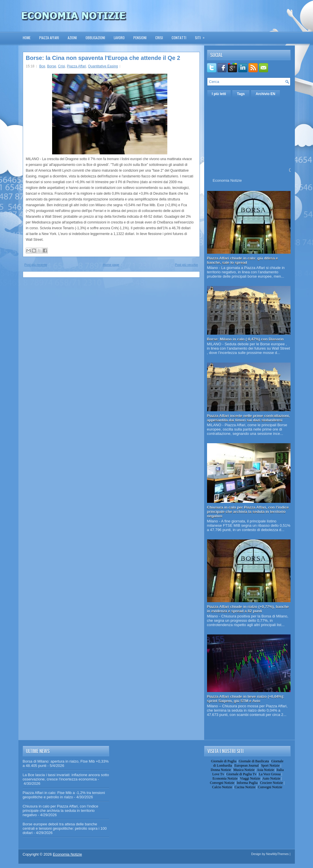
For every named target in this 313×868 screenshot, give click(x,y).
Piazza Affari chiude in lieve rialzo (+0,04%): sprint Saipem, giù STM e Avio (246, 699)
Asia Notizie (265, 770)
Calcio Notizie (222, 787)
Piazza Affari (49, 38)
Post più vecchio (186, 265)
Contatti (179, 38)
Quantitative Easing (103, 66)
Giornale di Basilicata (254, 761)
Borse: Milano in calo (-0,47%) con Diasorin (245, 339)
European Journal (246, 765)
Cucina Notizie (245, 787)
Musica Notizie (244, 770)
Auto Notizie (271, 778)
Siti (202, 36)
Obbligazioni (95, 38)
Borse (52, 66)
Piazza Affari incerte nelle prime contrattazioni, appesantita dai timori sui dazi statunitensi (248, 418)
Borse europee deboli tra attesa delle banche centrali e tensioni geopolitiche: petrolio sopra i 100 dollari (65, 828)
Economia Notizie (227, 180)
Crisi (159, 38)
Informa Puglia (247, 783)
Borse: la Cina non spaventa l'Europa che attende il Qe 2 (103, 58)
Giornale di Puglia (224, 761)
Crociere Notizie (272, 783)
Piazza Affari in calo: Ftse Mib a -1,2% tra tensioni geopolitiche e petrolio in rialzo (64, 795)
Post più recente (36, 265)
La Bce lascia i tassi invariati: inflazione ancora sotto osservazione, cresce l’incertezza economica (66, 777)
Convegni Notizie (222, 783)
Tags (241, 94)
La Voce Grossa (270, 774)
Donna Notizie (221, 770)
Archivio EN (265, 94)
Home (27, 38)
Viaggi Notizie (250, 778)
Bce (42, 66)
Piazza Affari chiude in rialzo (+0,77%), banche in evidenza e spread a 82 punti (248, 609)
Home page (111, 265)
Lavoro (119, 38)
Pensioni (140, 38)
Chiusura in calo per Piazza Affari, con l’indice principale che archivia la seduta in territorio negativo (248, 512)
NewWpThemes (277, 854)
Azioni (72, 38)
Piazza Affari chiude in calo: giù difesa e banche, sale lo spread (243, 260)
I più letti (219, 94)
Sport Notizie (270, 765)
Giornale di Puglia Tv (241, 774)
